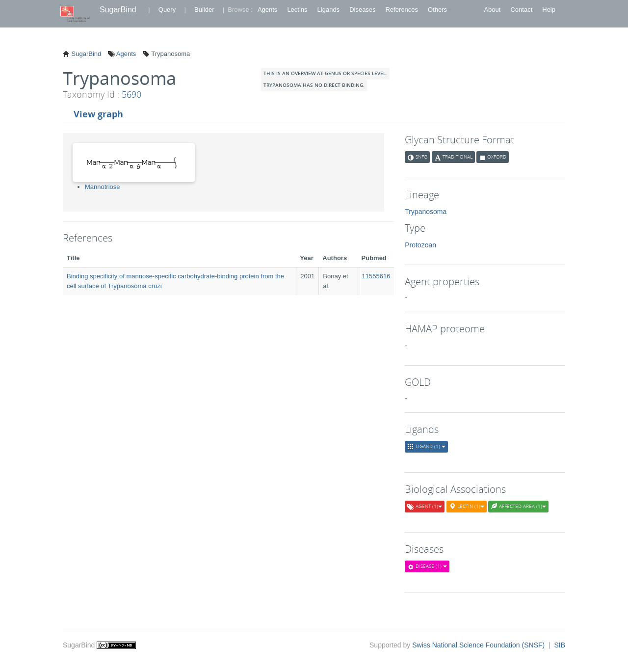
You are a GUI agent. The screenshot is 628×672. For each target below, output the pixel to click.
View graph (98, 114)
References (402, 10)
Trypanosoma (426, 212)
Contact (521, 10)
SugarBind (118, 10)
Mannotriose (103, 187)
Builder (204, 10)
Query (167, 10)
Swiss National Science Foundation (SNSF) (479, 645)
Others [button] (440, 10)
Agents (267, 10)
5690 (131, 94)
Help (549, 10)
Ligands (329, 10)
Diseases (362, 10)
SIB (560, 645)
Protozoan (420, 245)
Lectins (297, 10)
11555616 (376, 276)
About (492, 10)
